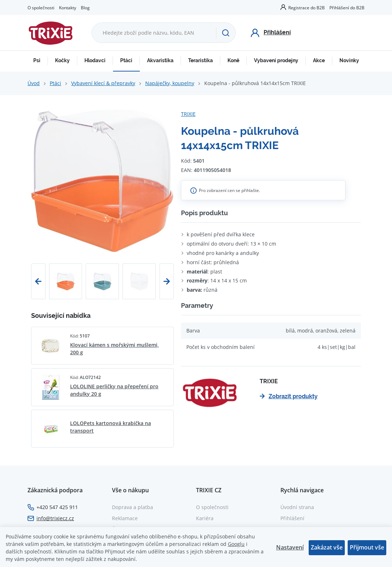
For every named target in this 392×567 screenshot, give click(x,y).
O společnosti (41, 8)
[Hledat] (226, 33)
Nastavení (290, 547)
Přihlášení (292, 518)
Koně (233, 60)
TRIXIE (188, 114)
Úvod (34, 83)
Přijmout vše (367, 547)
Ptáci (126, 60)
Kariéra (205, 518)
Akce (319, 60)
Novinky (349, 60)
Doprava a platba (133, 507)
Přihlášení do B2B (347, 8)
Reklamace (125, 518)
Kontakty (68, 8)
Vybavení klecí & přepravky (103, 83)
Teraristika (200, 60)
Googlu (236, 544)
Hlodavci (95, 60)
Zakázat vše (327, 547)
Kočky (62, 60)
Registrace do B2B (307, 8)
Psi (37, 60)
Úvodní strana (297, 507)
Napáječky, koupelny (170, 83)
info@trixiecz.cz (55, 518)
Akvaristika (160, 60)
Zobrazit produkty (289, 396)
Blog (85, 8)
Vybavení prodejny (276, 60)
